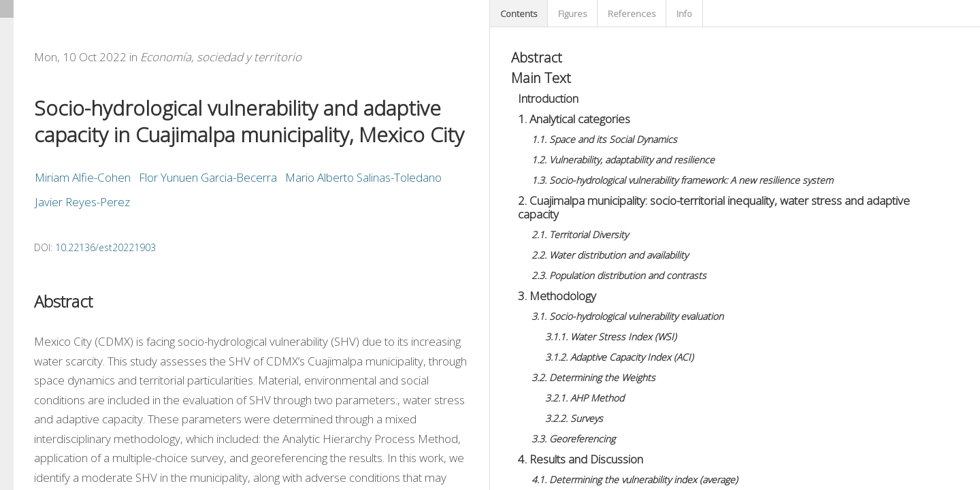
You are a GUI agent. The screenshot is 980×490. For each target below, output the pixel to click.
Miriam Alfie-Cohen (83, 177)
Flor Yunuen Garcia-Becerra (208, 177)
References (632, 14)
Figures (572, 14)
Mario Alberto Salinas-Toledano (363, 177)
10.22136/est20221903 (105, 247)
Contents (519, 14)
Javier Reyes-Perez (82, 202)
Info (684, 14)
